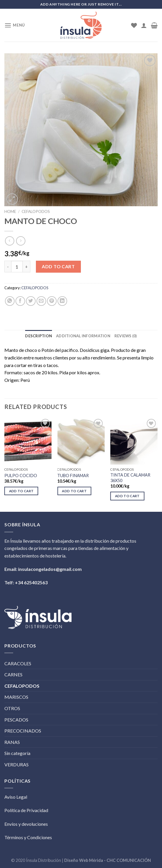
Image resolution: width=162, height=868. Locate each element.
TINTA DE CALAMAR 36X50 (130, 478)
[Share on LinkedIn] (62, 301)
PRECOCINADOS (23, 731)
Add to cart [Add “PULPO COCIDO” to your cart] (21, 491)
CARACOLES (18, 663)
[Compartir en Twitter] (31, 301)
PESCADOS (16, 720)
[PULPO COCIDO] (28, 441)
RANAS (12, 742)
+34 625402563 (31, 582)
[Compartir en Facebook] (20, 301)
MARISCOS (16, 697)
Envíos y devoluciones (26, 824)
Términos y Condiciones (28, 837)
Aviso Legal (16, 797)
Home (10, 211)
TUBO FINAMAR (73, 476)
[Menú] (15, 25)
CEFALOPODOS (36, 211)
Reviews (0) (126, 336)
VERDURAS (16, 764)
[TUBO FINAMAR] (81, 441)
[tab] (39, 336)
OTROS (12, 708)
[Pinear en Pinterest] (52, 301)
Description (39, 336)
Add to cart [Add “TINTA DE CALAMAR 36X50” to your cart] (127, 496)
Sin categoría (17, 753)
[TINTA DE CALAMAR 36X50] (134, 441)
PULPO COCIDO (21, 476)
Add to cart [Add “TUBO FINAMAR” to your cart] (74, 491)
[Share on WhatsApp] (10, 301)
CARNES (13, 674)
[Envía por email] (41, 301)
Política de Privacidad (26, 810)
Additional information (83, 336)
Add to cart (58, 266)
